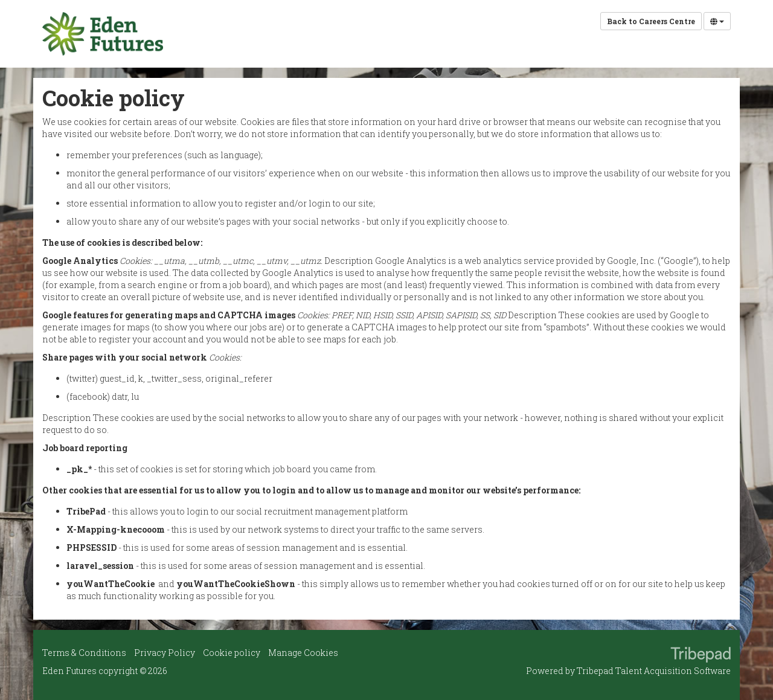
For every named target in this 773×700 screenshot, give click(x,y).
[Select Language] (717, 21)
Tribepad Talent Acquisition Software (654, 671)
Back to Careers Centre (651, 21)
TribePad (701, 656)
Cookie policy (232, 653)
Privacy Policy (165, 653)
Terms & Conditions (84, 653)
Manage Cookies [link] (303, 653)
